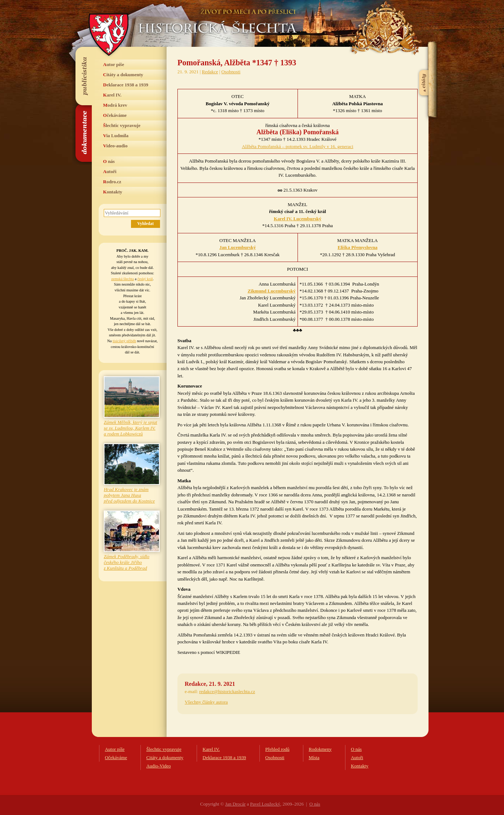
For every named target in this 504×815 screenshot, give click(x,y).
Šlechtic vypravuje (122, 125)
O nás (109, 161)
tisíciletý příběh (124, 341)
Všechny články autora (206, 702)
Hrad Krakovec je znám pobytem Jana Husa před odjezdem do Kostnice (129, 495)
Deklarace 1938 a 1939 (126, 85)
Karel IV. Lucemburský (298, 219)
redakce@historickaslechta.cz (227, 691)
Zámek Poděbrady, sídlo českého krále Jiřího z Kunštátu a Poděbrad (127, 562)
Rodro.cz (112, 182)
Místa (314, 757)
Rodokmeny (320, 749)
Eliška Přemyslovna (357, 247)
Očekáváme (115, 115)
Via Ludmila (116, 136)
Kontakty (113, 192)
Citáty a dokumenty (123, 75)
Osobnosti (231, 72)
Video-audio (115, 146)
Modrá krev (115, 105)
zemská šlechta (122, 279)
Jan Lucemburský (238, 247)
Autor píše (114, 64)
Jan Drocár (235, 804)
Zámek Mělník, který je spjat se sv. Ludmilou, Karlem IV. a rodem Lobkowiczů (130, 428)
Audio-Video (159, 766)
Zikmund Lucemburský (271, 291)
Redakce (210, 72)
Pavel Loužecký (265, 804)
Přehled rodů (277, 749)
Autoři (110, 171)
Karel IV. (112, 95)
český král (145, 279)
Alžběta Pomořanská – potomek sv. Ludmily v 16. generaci (297, 146)
